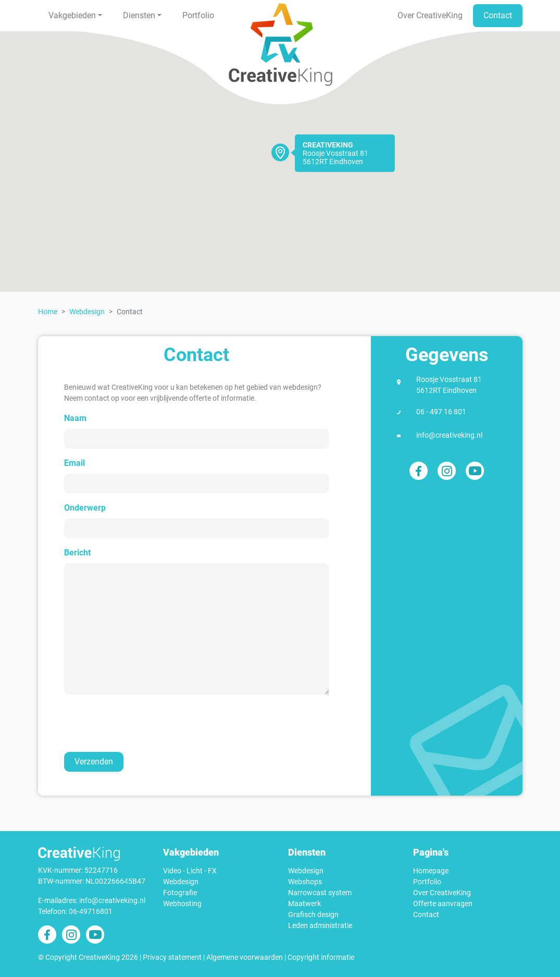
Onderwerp (85, 508)
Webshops (305, 882)
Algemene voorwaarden (245, 957)
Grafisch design (313, 914)
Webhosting (182, 904)
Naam (75, 418)
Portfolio (198, 15)
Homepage (431, 871)
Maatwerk (304, 904)
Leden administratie (320, 925)
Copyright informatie (321, 957)
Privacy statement (172, 957)
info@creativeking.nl (449, 435)
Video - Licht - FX (190, 871)
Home (48, 312)
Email (74, 463)
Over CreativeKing (430, 15)
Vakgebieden (72, 15)
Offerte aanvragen (443, 904)
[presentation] (144, 723)
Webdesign (87, 312)
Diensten (139, 15)
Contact (498, 15)
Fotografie (180, 893)
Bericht (77, 553)
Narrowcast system (320, 893)
